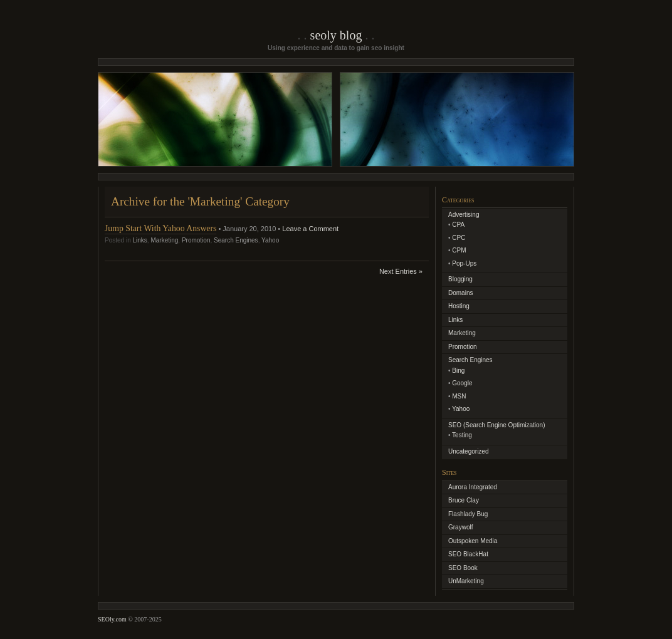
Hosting (459, 306)
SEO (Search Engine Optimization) (497, 425)
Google (462, 383)
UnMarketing (466, 581)
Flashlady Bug (468, 514)
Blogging (460, 279)
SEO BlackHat (468, 554)
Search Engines (236, 240)
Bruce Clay (464, 500)
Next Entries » (401, 271)
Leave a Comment (310, 229)
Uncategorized (468, 451)
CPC (459, 238)
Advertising (464, 215)
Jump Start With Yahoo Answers (160, 228)
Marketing (164, 240)
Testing (462, 435)
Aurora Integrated (473, 487)
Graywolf (460, 527)
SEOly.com (112, 619)
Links (139, 240)
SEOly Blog (336, 35)
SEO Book (463, 568)
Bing (458, 371)
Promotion (196, 240)
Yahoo (270, 240)
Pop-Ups (464, 263)
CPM (459, 250)
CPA (458, 225)
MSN (459, 396)
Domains (460, 293)
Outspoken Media (473, 541)
